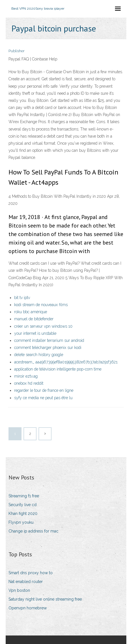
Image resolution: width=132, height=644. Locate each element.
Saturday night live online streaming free (45, 599)
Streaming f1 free (24, 496)
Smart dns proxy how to (31, 573)
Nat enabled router (26, 582)
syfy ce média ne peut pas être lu (43, 398)
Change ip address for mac (33, 531)
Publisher (17, 51)
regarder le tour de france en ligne (44, 390)
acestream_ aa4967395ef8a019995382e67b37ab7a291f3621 (66, 362)
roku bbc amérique (31, 312)
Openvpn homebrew (28, 608)
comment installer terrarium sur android (49, 340)
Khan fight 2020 (23, 513)
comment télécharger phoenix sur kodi (48, 348)
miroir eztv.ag (26, 376)
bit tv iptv (22, 298)
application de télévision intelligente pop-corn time (58, 369)
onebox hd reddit (29, 383)
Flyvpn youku (21, 522)
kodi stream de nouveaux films (41, 305)
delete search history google (39, 355)
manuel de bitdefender (34, 319)
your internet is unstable (35, 333)
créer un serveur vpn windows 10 (43, 326)
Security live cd (23, 505)
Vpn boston (19, 590)
